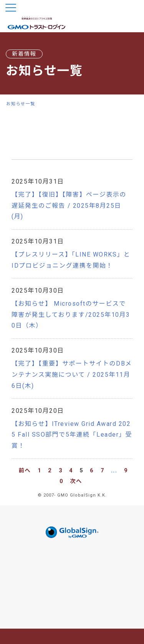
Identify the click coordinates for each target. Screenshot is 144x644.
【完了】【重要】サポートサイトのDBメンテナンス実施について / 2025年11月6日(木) (72, 375)
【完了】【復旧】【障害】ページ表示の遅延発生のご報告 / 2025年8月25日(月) (69, 206)
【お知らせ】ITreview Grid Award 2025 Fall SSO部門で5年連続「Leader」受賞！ (72, 435)
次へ (76, 481)
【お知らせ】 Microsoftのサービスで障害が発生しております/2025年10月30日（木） (71, 315)
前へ (25, 471)
